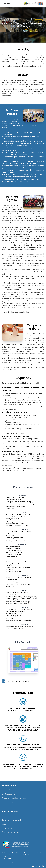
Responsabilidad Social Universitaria (16, 798)
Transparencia (7, 802)
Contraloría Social (9, 790)
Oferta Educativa (8, 794)
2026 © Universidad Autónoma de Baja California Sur (23, 863)
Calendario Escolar (9, 816)
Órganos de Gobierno (10, 832)
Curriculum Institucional (11, 820)
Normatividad (7, 828)
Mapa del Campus (9, 824)
